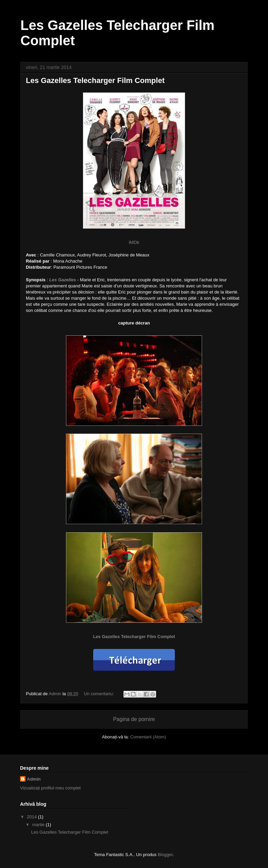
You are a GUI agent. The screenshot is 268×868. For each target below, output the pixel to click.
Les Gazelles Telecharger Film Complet (95, 80)
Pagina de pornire (134, 719)
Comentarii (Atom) (148, 737)
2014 (32, 817)
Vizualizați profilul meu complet (50, 788)
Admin (34, 779)
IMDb (134, 242)
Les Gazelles (63, 280)
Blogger (165, 855)
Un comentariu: (100, 694)
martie (39, 825)
